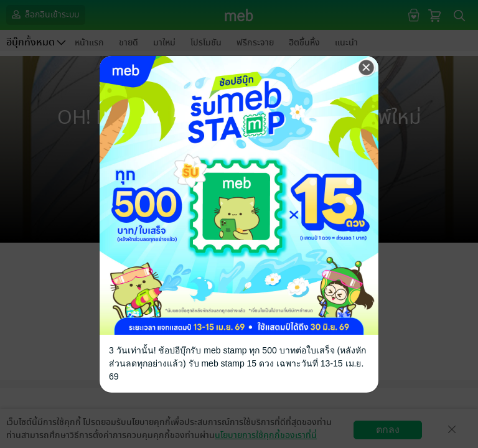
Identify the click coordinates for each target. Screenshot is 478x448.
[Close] (367, 68)
